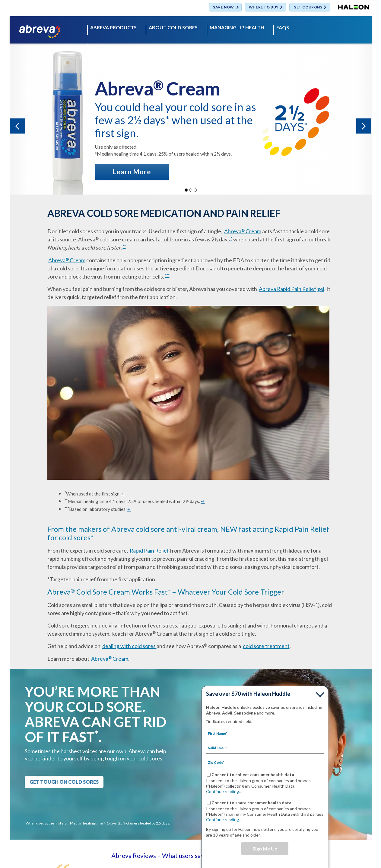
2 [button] (191, 190)
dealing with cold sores (129, 646)
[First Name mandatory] (265, 733)
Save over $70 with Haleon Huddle (248, 694)
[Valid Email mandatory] (265, 748)
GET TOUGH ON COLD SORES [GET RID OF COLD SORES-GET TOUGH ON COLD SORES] (64, 782)
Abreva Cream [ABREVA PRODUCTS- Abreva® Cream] (243, 231)
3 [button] (195, 190)
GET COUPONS (308, 7)
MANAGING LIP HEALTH (237, 28)
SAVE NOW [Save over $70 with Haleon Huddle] (224, 7)
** (124, 247)
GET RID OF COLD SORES (119, 46)
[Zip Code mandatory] (265, 762)
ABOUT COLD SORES (173, 28)
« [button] (17, 126)
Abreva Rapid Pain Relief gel (292, 289)
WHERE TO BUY (264, 7)
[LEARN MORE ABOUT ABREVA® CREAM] (132, 172)
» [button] (364, 126)
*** (167, 276)
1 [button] (186, 190)
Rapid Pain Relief (149, 550)
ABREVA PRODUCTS (113, 28)
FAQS (283, 28)
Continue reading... (224, 791)
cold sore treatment (266, 646)
